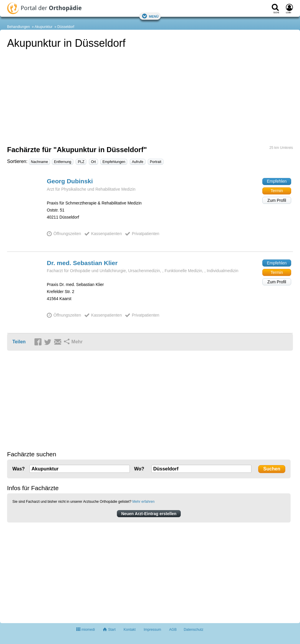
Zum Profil (277, 200)
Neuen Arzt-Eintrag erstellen (149, 514)
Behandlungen (18, 27)
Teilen (19, 342)
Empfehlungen (114, 162)
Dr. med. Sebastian (82, 263)
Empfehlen (277, 181)
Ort (93, 162)
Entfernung (63, 162)
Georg (70, 181)
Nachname (39, 162)
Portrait (156, 162)
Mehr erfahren (144, 502)
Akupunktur (43, 27)
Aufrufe (138, 162)
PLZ (81, 162)
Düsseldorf (66, 27)
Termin (277, 191)
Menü (150, 16)
